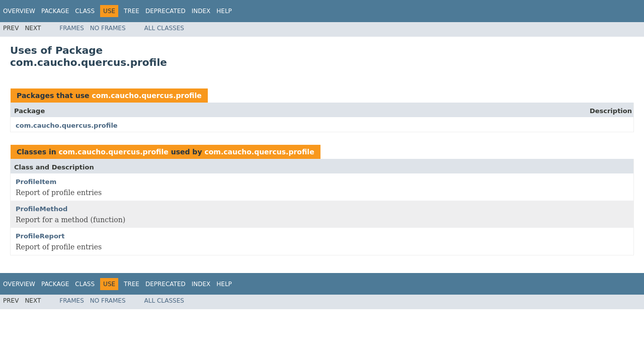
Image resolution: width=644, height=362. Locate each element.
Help (224, 11)
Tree (132, 11)
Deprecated (166, 11)
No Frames (108, 28)
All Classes (164, 28)
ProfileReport (40, 236)
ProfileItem (36, 182)
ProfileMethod (42, 209)
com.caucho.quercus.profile (146, 96)
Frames (72, 28)
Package (55, 11)
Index (201, 11)
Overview (19, 11)
